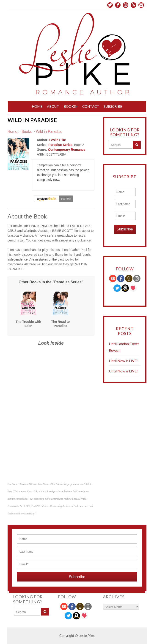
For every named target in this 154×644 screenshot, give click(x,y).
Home (37, 106)
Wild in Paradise (49, 132)
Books (70, 106)
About (53, 106)
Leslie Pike (58, 140)
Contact (91, 106)
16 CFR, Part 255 (31, 506)
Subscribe (113, 106)
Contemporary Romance (67, 150)
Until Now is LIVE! (123, 361)
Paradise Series (60, 145)
